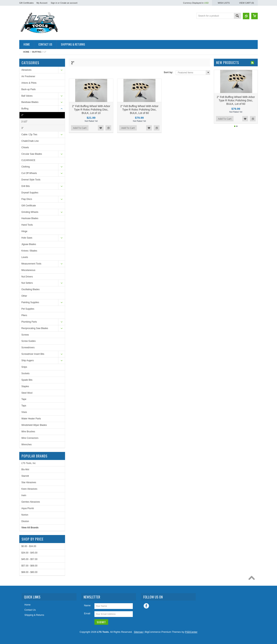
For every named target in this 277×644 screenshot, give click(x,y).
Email (87, 613)
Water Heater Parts (31, 419)
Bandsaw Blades (30, 102)
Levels (25, 257)
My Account (42, 3)
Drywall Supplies (30, 193)
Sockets (25, 373)
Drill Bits (26, 186)
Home (26, 52)
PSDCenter (191, 632)
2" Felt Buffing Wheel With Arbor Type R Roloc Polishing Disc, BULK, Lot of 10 (91, 110)
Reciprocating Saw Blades (35, 328)
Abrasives (26, 70)
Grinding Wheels (30, 212)
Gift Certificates (26, 3)
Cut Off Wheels (29, 173)
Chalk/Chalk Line (30, 141)
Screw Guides (29, 341)
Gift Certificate (29, 206)
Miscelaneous (28, 270)
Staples (25, 386)
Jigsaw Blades (29, 244)
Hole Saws (27, 238)
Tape (24, 399)
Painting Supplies (30, 302)
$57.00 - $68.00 (29, 566)
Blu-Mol (25, 469)
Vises (24, 412)
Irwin (24, 495)
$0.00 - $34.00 (29, 546)
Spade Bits (27, 380)
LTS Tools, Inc (29, 463)
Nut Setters (27, 283)
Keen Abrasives (29, 489)
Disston (25, 521)
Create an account (69, 3)
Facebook (146, 606)
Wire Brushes (28, 432)
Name (87, 605)
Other (24, 296)
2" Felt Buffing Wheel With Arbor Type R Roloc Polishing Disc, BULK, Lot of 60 (139, 110)
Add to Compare (108, 128)
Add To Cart (80, 128)
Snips (24, 367)
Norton (25, 515)
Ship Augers (28, 360)
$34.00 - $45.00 (29, 553)
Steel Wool (27, 393)
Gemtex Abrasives (31, 502)
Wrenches (27, 445)
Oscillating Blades (30, 289)
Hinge (24, 231)
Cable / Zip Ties (29, 135)
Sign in (54, 3)
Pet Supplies (28, 309)
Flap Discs (27, 199)
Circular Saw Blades (32, 154)
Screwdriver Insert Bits (33, 354)
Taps (24, 406)
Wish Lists (224, 3)
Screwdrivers (28, 348)
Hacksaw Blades (30, 218)
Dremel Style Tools (31, 180)
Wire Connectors (30, 438)
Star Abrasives (29, 482)
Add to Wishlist (101, 128)
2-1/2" (24, 122)
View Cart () (247, 3)
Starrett (25, 476)
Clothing (26, 167)
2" (22, 115)
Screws (25, 335)
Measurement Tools (31, 264)
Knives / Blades (29, 251)
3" (22, 128)
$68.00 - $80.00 (29, 572)
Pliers (24, 315)
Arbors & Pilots (29, 83)
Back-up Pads (29, 89)
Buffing (37, 52)
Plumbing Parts (29, 322)
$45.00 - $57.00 (29, 559)
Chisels (25, 147)
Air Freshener (28, 76)
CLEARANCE (28, 160)
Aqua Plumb (28, 508)
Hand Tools (27, 225)
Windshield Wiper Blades (34, 425)
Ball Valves (27, 96)
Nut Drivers (27, 277)
